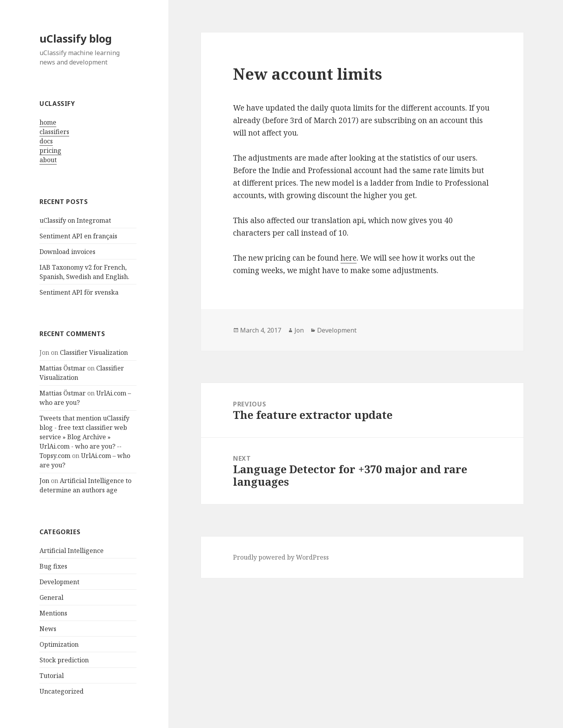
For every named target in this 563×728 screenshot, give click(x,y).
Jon (44, 481)
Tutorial (52, 676)
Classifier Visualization (94, 352)
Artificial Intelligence (72, 551)
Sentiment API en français (78, 236)
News (48, 629)
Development (59, 582)
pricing (50, 150)
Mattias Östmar (63, 368)
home (48, 122)
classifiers (54, 132)
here (349, 258)
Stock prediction (64, 660)
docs (46, 141)
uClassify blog (76, 38)
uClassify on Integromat (75, 220)
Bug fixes (53, 566)
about (48, 160)
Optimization (59, 644)
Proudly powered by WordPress (281, 557)
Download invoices (67, 252)
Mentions (53, 613)
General (51, 597)
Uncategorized (62, 691)
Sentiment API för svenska (79, 292)
